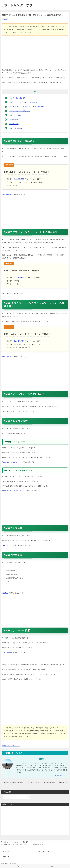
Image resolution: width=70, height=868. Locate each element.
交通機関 (5, 19)
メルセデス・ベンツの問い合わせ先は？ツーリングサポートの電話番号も (53, 782)
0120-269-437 (19, 179)
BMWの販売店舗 (14, 120)
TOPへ (53, 866)
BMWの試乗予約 (14, 124)
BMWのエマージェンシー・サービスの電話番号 (23, 102)
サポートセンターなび (17, 5)
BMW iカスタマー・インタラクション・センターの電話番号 (27, 107)
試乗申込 (5, 593)
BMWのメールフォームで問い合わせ (20, 111)
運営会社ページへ (61, 776)
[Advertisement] (35, 53)
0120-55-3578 (19, 278)
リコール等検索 (7, 652)
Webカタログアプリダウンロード (13, 491)
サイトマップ (5, 857)
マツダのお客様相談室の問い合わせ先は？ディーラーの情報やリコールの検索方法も (19, 782)
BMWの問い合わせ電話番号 (17, 98)
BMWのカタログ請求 (15, 115)
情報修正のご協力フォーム (11, 746)
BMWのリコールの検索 (16, 128)
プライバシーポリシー (43, 851)
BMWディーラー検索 (9, 545)
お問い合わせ (6, 195)
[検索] (17, 797)
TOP (11, 842)
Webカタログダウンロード (11, 462)
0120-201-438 (19, 341)
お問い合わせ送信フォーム (11, 411)
